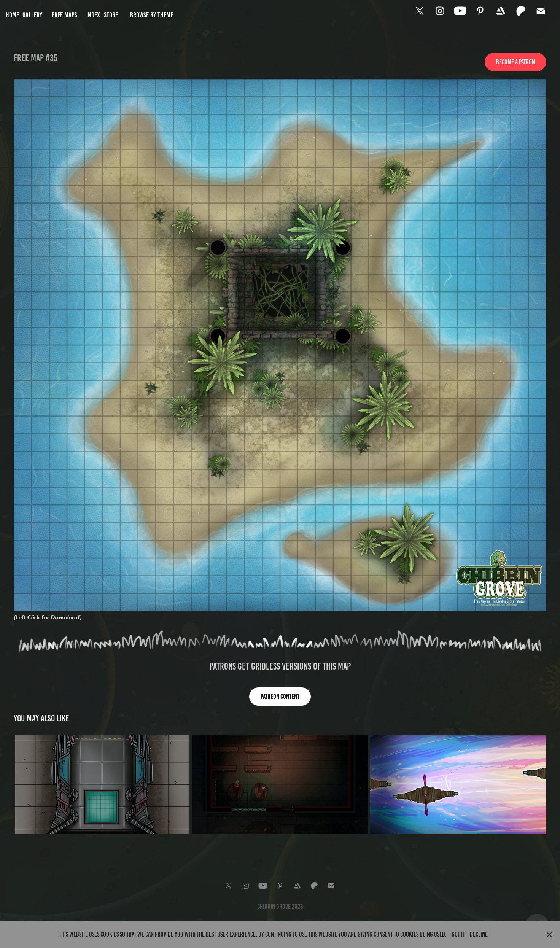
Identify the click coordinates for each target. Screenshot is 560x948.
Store (111, 15)
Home (12, 15)
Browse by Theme (152, 15)
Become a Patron (515, 62)
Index (93, 15)
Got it (458, 934)
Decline (479, 934)
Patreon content (280, 697)
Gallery (32, 15)
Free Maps (64, 15)
